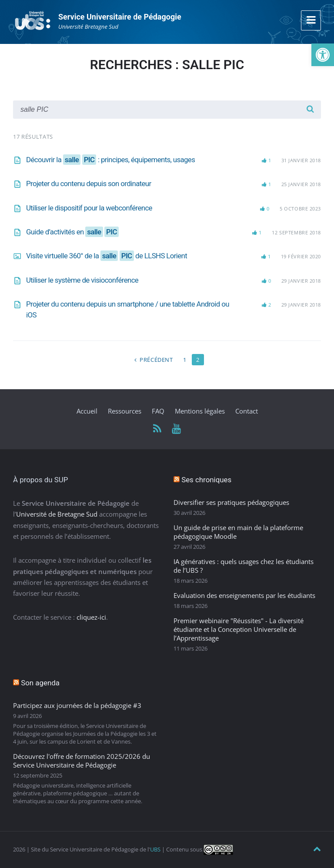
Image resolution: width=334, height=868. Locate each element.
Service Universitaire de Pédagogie (120, 17)
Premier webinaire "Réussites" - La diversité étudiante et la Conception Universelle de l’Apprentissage (239, 629)
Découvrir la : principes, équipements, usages (110, 160)
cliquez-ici (91, 617)
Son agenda (40, 683)
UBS (155, 849)
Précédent (156, 360)
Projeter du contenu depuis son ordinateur (89, 184)
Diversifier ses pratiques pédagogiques (231, 502)
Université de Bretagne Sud (57, 514)
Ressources (125, 411)
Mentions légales (200, 411)
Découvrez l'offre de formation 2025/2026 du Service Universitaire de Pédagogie (82, 761)
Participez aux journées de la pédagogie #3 (77, 705)
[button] (323, 55)
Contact (247, 411)
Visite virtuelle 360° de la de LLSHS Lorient (107, 256)
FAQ (158, 411)
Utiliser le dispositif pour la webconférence (89, 208)
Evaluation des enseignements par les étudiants (244, 595)
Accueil (87, 411)
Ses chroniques (206, 480)
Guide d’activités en (72, 232)
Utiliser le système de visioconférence (82, 280)
